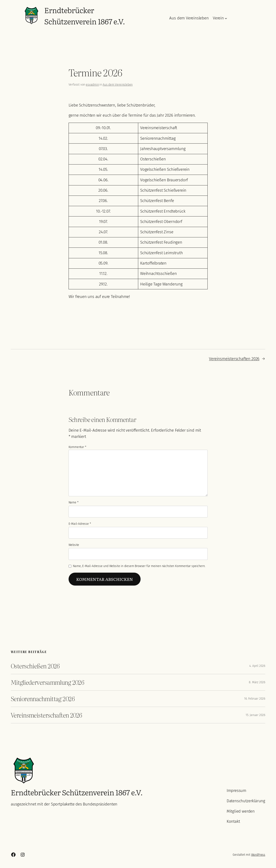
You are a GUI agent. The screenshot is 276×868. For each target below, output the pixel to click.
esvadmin (92, 85)
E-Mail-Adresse (80, 524)
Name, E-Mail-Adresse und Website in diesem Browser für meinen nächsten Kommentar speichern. (139, 566)
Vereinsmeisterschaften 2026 (234, 359)
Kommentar (77, 447)
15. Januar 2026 (255, 715)
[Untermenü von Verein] (226, 18)
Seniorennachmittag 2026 (43, 699)
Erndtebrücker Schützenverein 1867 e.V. (85, 16)
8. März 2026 (257, 682)
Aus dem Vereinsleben (118, 85)
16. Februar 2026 (255, 699)
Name (74, 502)
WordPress (258, 855)
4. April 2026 (257, 666)
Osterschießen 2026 (35, 666)
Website (74, 545)
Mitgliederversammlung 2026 (47, 682)
